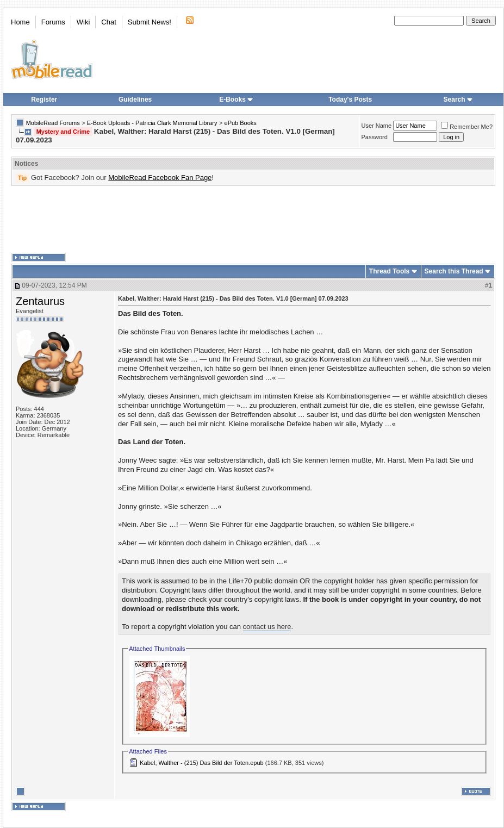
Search (458, 99)
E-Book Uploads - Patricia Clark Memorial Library (152, 123)
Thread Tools (389, 271)
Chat (108, 22)
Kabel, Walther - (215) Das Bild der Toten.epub (201, 763)
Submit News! (150, 22)
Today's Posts (350, 99)
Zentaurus (40, 301)
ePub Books (241, 123)
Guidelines (135, 99)
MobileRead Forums (53, 123)
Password (375, 137)
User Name (377, 126)
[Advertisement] (253, 220)
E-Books (236, 99)
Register (44, 99)
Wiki (83, 22)
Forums (53, 22)
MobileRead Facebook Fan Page (160, 178)
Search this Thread (454, 271)
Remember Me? (467, 127)
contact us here (267, 627)
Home (20, 22)
